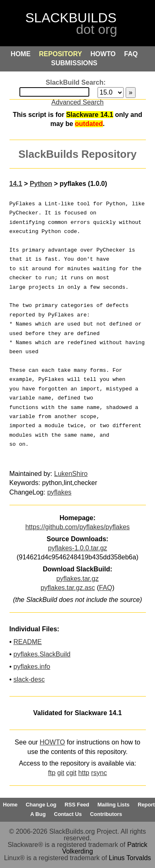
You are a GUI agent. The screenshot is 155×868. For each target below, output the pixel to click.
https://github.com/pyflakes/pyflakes (77, 527)
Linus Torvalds (130, 858)
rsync (99, 773)
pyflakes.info (32, 667)
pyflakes (59, 492)
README (28, 642)
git (61, 773)
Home (10, 805)
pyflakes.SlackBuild (42, 654)
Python (41, 184)
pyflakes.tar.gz (77, 579)
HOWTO (52, 742)
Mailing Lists (114, 805)
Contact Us (68, 814)
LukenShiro (71, 474)
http (84, 773)
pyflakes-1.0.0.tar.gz (77, 548)
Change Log (41, 805)
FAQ (106, 588)
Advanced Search (77, 102)
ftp (52, 773)
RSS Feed (77, 805)
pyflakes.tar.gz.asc (68, 588)
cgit (71, 773)
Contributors (106, 814)
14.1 (16, 184)
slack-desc (29, 679)
